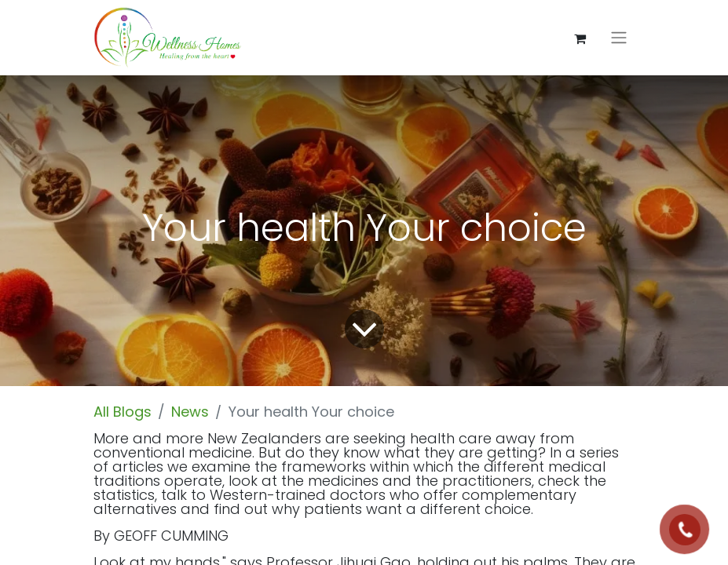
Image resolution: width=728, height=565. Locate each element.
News (190, 412)
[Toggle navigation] (619, 38)
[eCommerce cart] (580, 38)
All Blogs (123, 412)
